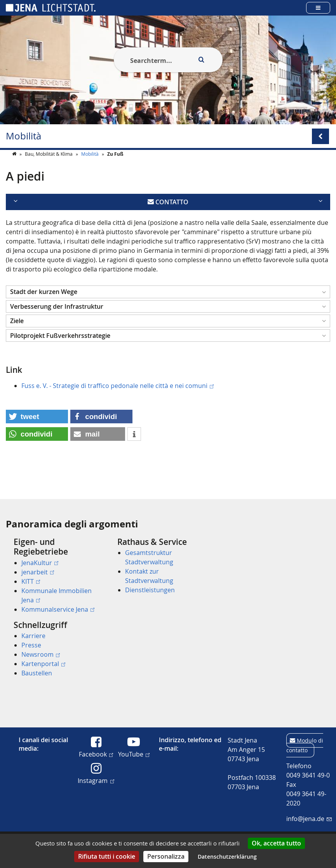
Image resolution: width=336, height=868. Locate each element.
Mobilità (24, 136)
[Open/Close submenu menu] (320, 136)
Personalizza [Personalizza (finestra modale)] (166, 856)
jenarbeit (38, 572)
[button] (168, 307)
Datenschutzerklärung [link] (227, 857)
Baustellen (37, 673)
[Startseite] (15, 169)
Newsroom (41, 654)
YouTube (134, 754)
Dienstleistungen (150, 590)
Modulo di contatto (305, 745)
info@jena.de (309, 819)
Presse (31, 645)
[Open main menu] (318, 8)
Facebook (96, 754)
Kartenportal (43, 664)
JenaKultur (40, 563)
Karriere (33, 636)
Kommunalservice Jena (58, 609)
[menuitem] (55, 576)
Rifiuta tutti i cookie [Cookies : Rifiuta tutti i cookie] (107, 856)
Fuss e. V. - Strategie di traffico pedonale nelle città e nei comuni (118, 401)
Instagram (96, 780)
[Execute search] (202, 60)
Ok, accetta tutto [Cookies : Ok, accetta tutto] (276, 843)
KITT (31, 581)
